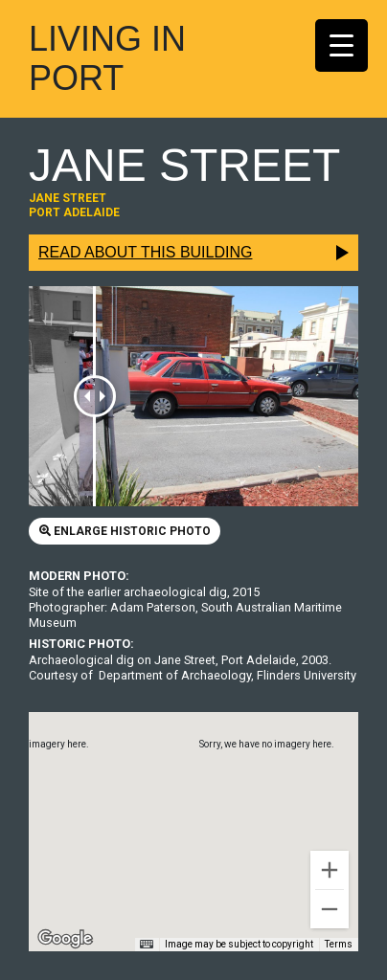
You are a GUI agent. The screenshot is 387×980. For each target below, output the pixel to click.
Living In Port (107, 58)
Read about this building (145, 252)
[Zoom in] (330, 870)
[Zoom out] (330, 909)
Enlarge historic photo (125, 531)
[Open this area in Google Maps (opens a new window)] (65, 939)
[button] (193, 814)
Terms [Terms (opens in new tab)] (339, 944)
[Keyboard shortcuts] (147, 945)
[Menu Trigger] (341, 45)
